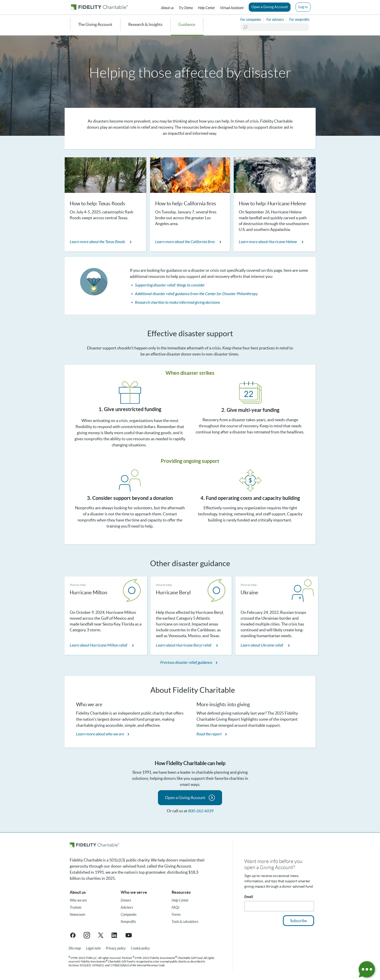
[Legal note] (93, 949)
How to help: (78, 585)
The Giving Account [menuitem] (95, 24)
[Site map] (75, 949)
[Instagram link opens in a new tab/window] (87, 935)
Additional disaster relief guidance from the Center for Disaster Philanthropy (196, 294)
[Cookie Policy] (140, 949)
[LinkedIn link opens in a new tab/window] (115, 935)
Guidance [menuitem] (187, 24)
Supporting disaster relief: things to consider (170, 285)
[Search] (275, 27)
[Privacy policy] (116, 949)
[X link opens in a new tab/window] (101, 935)
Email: (249, 897)
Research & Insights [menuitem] (145, 24)
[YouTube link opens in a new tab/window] (129, 935)
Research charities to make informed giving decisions (177, 302)
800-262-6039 (201, 811)
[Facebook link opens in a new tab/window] (73, 935)
